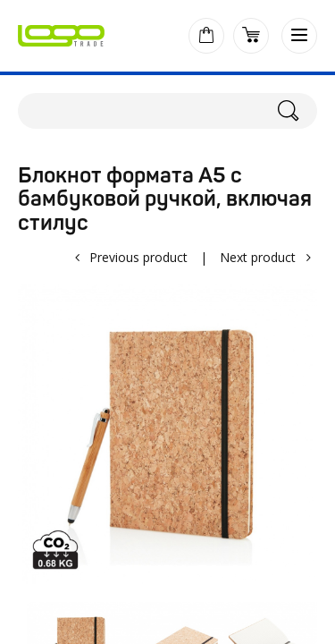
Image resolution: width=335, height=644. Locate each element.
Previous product (138, 257)
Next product (258, 257)
